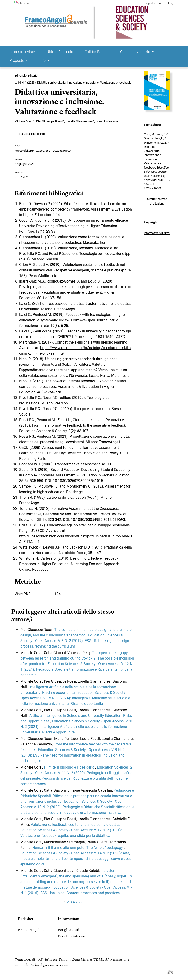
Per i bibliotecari (72, 936)
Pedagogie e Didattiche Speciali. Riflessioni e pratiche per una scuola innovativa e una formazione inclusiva (77, 796)
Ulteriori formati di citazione (157, 201)
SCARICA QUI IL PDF (31, 134)
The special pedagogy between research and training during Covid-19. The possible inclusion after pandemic (77, 658)
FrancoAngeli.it (31, 930)
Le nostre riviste (22, 52)
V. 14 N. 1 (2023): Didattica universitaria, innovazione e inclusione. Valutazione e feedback (73, 83)
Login (172, 3)
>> (80, 902)
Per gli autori (69, 930)
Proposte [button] (17, 61)
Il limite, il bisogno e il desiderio (70, 767)
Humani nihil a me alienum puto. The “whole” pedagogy (78, 848)
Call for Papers (97, 52)
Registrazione (154, 3)
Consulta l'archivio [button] (136, 52)
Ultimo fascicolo (60, 52)
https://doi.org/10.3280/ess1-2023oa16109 (43, 151)
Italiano (26, 3)
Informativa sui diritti (157, 233)
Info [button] (43, 61)
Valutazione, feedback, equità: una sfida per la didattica (76, 825)
